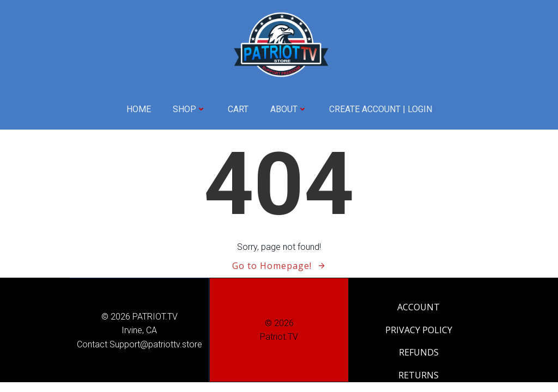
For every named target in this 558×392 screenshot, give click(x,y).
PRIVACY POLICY (419, 330)
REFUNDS (419, 352)
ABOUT (289, 109)
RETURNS (418, 375)
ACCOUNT (418, 307)
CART (238, 109)
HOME (139, 109)
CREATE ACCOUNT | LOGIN (381, 109)
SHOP (189, 109)
